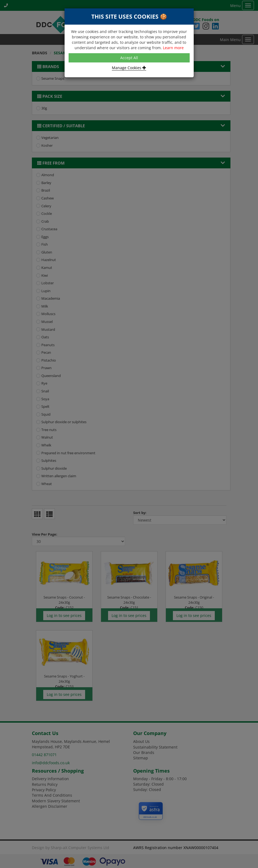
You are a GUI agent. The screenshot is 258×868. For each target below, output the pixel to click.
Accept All (129, 58)
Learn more (173, 48)
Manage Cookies (129, 68)
